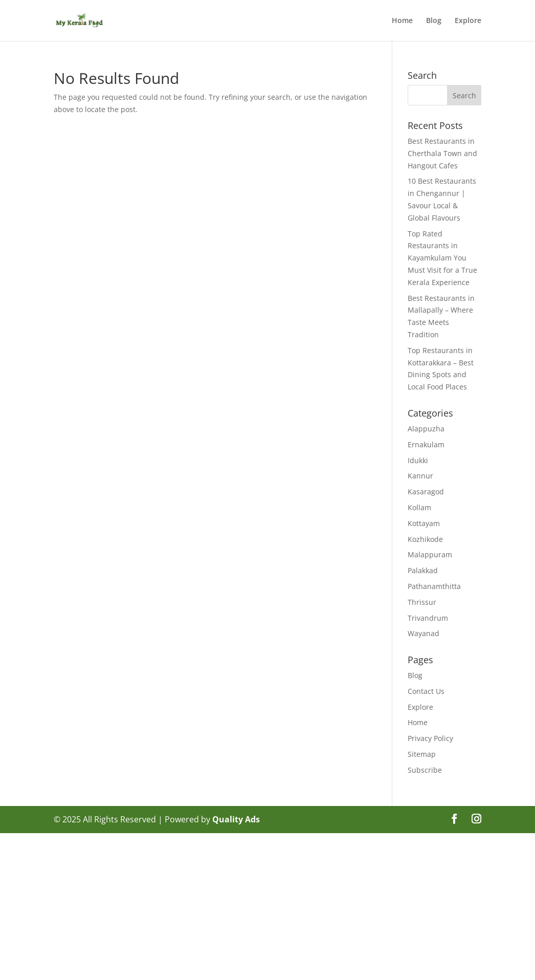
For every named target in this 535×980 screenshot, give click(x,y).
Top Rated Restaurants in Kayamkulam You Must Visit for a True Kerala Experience (442, 258)
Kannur (420, 476)
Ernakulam (426, 444)
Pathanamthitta (434, 586)
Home (402, 21)
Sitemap (422, 754)
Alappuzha (426, 429)
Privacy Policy (430, 738)
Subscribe (425, 770)
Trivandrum (428, 618)
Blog (434, 21)
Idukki (418, 460)
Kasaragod (426, 492)
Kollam (419, 507)
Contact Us (426, 691)
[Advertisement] (267, 905)
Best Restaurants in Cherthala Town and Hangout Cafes (442, 153)
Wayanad (423, 633)
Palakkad (423, 570)
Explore (468, 21)
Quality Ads (236, 819)
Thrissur (422, 602)
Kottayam (424, 523)
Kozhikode (425, 539)
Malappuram (430, 554)
